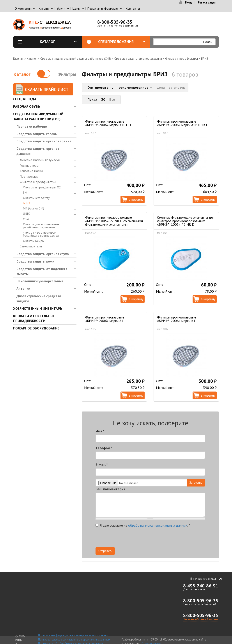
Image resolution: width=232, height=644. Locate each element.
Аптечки (23, 288)
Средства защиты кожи (35, 261)
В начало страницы (203, 579)
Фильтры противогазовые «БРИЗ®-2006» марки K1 (177, 319)
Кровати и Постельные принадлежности (34, 318)
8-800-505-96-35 (115, 22)
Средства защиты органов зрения (44, 141)
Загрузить (196, 483)
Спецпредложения (122, 42)
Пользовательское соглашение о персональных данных (74, 640)
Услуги (61, 9)
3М (25, 193)
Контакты (133, 8)
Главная (18, 59)
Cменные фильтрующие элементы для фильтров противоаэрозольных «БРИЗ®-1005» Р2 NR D (186, 221)
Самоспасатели (31, 246)
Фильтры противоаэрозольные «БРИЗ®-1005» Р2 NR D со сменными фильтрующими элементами (114, 221)
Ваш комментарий (111, 489)
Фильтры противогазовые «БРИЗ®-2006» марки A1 (105, 319)
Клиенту (44, 9)
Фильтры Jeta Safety (36, 198)
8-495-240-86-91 (201, 586)
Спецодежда (25, 99)
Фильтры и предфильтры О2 (42, 187)
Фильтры (67, 74)
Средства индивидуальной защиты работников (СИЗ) (76, 59)
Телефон (104, 448)
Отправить (105, 551)
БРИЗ (27, 203)
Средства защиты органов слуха (43, 254)
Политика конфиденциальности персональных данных (73, 635)
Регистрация (207, 2)
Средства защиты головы (37, 134)
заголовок (177, 87)
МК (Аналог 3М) (34, 208)
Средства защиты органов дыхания (138, 59)
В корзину (136, 199)
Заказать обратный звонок (201, 619)
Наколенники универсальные (40, 281)
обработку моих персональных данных (158, 525)
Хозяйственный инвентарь (38, 308)
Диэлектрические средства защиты (39, 298)
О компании (23, 8)
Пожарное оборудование (36, 328)
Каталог (58, 42)
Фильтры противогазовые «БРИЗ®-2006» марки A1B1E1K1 (182, 123)
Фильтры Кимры (34, 241)
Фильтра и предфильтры (182, 59)
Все (112, 99)
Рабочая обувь (27, 106)
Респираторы (29, 165)
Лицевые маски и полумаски (40, 160)
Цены (76, 8)
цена (161, 87)
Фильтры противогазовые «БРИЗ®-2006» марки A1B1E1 (108, 123)
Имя (100, 431)
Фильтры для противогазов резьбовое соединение (41, 226)
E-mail (102, 465)
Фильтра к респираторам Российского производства (41, 234)
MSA (26, 219)
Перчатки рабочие (32, 126)
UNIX (26, 214)
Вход (188, 2)
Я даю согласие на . (143, 525)
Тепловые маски (31, 171)
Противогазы (29, 176)
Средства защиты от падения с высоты (42, 271)
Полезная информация (103, 9)
